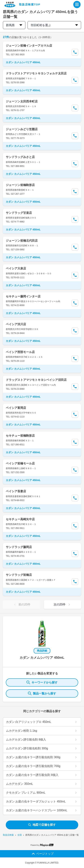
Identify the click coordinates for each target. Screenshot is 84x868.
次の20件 (62, 605)
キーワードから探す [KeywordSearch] (42, 682)
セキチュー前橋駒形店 (20, 436)
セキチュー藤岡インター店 (23, 296)
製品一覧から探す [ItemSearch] (42, 693)
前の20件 (22, 605)
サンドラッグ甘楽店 (19, 213)
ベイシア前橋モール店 (20, 463)
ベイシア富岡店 (16, 408)
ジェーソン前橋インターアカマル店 (29, 46)
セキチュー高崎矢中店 (20, 519)
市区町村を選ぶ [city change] (54, 25)
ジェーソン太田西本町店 (22, 101)
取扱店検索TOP (30, 4)
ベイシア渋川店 (16, 324)
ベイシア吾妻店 (16, 491)
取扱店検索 (8, 835)
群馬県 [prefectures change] (14, 25)
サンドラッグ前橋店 (19, 575)
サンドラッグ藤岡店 (19, 547)
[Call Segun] (75, 52)
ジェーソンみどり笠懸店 (22, 129)
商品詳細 (42, 651)
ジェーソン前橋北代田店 (22, 241)
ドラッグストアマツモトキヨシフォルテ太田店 (36, 73)
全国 (20, 835)
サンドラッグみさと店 (20, 157)
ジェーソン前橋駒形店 (20, 185)
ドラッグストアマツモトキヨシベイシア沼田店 (36, 380)
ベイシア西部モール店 (20, 352)
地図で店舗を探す (42, 825)
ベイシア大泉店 (16, 268)
